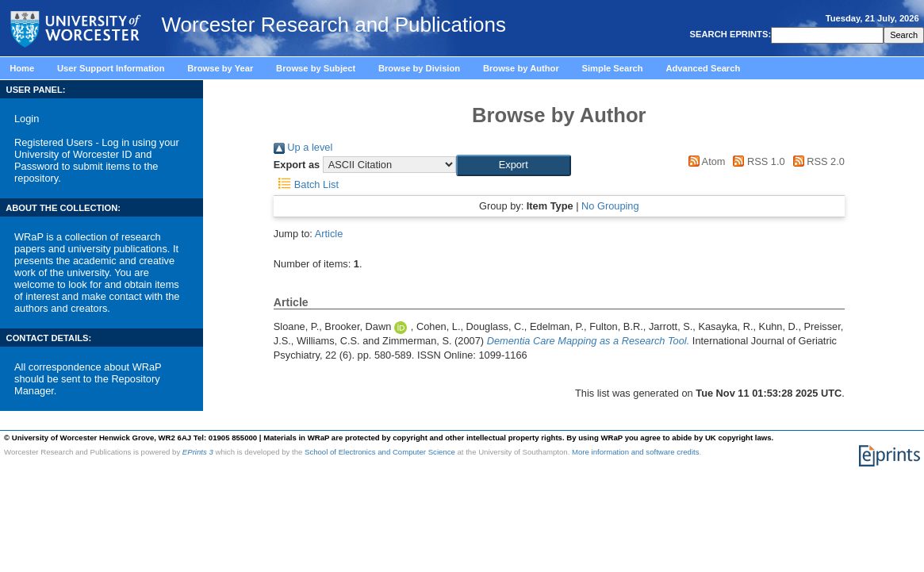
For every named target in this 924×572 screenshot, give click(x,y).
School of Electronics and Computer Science (380, 452)
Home (22, 68)
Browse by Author (521, 68)
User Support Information (111, 68)
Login (27, 119)
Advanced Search (703, 68)
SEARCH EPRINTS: (729, 34)
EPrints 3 (198, 452)
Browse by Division (419, 68)
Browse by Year (220, 68)
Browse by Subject (316, 68)
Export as (297, 165)
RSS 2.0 (816, 161)
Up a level (303, 147)
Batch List (306, 184)
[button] (514, 165)
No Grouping (610, 206)
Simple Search (613, 68)
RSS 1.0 (757, 161)
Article (329, 234)
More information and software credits (636, 452)
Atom (704, 161)
